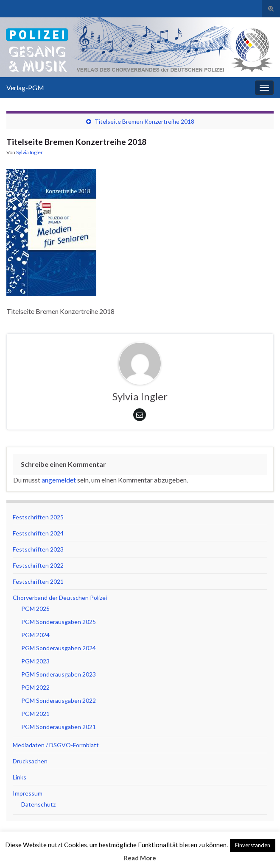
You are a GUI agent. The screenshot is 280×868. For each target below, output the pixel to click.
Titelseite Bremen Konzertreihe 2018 (144, 121)
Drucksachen (30, 761)
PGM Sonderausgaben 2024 (59, 648)
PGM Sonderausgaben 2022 (59, 700)
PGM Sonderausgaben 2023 (59, 674)
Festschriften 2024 (38, 533)
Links (20, 777)
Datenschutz (38, 804)
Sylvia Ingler (29, 152)
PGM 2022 (35, 687)
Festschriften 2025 (38, 517)
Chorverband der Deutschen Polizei (60, 598)
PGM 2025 (35, 609)
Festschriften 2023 (38, 549)
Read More (140, 858)
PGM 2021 (35, 714)
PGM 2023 (35, 661)
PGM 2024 (35, 635)
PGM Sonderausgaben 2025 (59, 622)
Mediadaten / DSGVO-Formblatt (56, 745)
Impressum (28, 793)
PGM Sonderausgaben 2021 (59, 727)
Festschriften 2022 (38, 565)
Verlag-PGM (25, 87)
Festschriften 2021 (38, 581)
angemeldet (59, 480)
